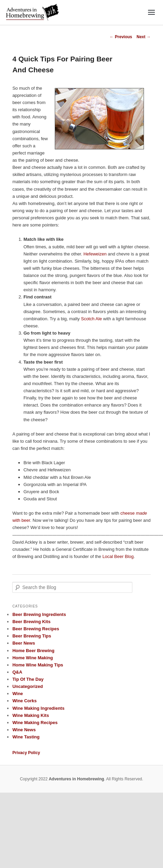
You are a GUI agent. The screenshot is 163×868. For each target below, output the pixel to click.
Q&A (17, 672)
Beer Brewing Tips (32, 636)
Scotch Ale (91, 319)
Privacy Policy (26, 753)
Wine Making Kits (31, 715)
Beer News (23, 643)
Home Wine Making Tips (38, 665)
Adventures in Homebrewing (76, 779)
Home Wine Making (32, 658)
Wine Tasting (26, 737)
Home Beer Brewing (33, 651)
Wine (18, 694)
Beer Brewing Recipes (36, 629)
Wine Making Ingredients (38, 708)
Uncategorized (28, 686)
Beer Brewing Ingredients (39, 614)
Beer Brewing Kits (31, 622)
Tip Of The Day (28, 679)
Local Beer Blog (118, 556)
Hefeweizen (95, 254)
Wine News (24, 730)
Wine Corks (24, 701)
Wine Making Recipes (35, 723)
